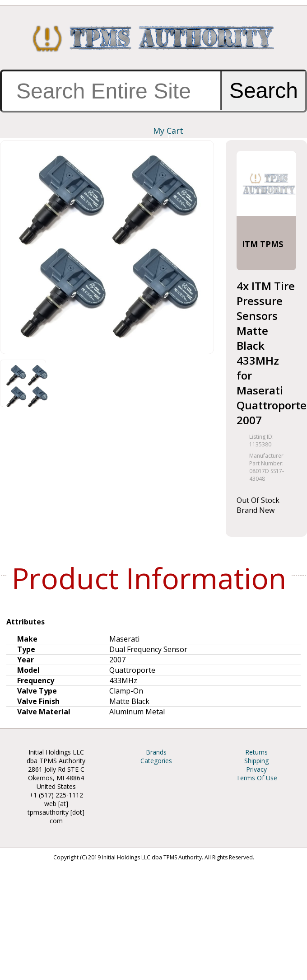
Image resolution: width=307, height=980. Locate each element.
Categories (156, 761)
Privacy (256, 769)
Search (264, 91)
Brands (156, 752)
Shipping (256, 761)
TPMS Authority (153, 38)
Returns (256, 752)
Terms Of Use (257, 778)
